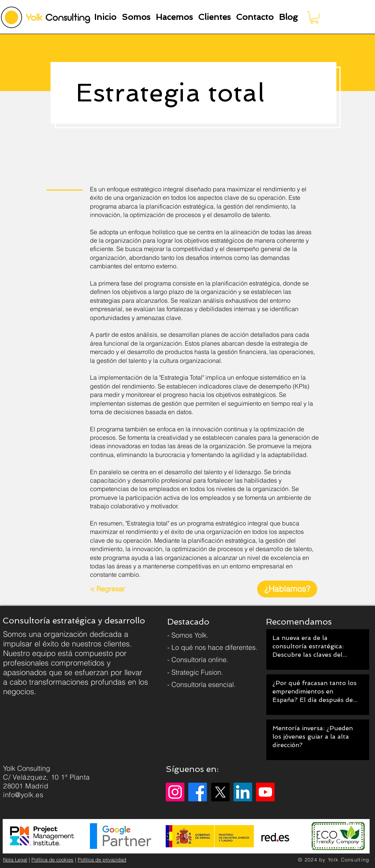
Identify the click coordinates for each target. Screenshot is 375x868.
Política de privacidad (102, 860)
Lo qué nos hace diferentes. (214, 647)
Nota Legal (15, 860)
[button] (136, 17)
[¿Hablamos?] (287, 589)
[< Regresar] (107, 589)
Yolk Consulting (349, 860)
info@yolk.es (23, 795)
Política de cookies (52, 860)
